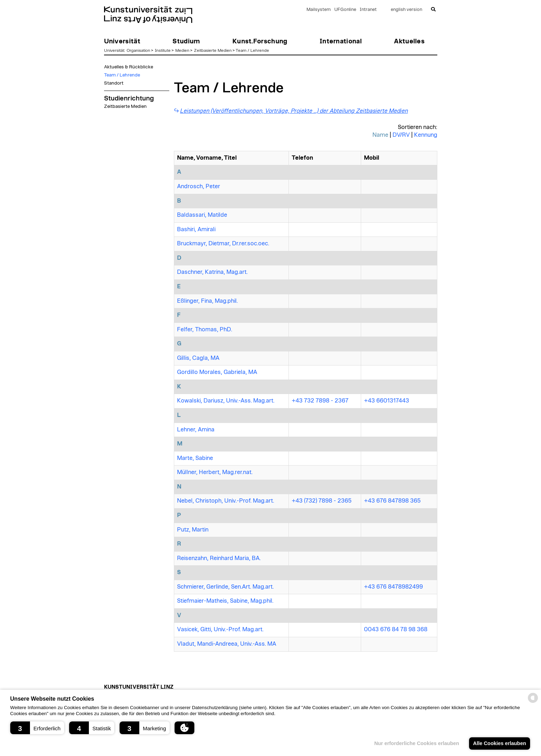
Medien (182, 50)
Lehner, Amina (196, 430)
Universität (114, 50)
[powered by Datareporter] (533, 702)
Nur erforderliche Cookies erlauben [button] (417, 743)
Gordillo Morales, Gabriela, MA (217, 372)
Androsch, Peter (199, 186)
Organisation (138, 50)
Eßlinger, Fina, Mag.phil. (207, 301)
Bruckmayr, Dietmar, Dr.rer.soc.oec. (223, 244)
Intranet (368, 10)
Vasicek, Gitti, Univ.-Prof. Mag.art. (220, 629)
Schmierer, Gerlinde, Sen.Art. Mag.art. (225, 587)
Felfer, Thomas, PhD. (205, 330)
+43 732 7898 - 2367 (320, 401)
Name (380, 135)
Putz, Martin (193, 530)
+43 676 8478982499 (393, 587)
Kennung (426, 135)
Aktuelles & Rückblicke (129, 67)
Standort (114, 83)
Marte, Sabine (195, 458)
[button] (37, 728)
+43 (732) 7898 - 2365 (322, 501)
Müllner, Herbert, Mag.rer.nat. (215, 472)
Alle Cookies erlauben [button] (499, 743)
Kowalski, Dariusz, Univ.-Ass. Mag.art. (226, 401)
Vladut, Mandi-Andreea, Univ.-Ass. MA (227, 644)
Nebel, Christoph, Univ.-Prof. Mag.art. (226, 501)
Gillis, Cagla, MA (198, 358)
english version (406, 10)
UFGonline (345, 10)
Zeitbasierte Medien (213, 50)
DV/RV (401, 135)
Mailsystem (319, 10)
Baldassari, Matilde (202, 215)
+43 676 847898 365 (392, 501)
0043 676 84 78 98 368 (396, 629)
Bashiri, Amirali (196, 229)
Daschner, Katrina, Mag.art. (212, 272)
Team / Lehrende (252, 50)
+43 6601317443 (387, 401)
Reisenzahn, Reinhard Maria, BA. (219, 558)
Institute (163, 50)
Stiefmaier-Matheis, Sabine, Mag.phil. (225, 601)
